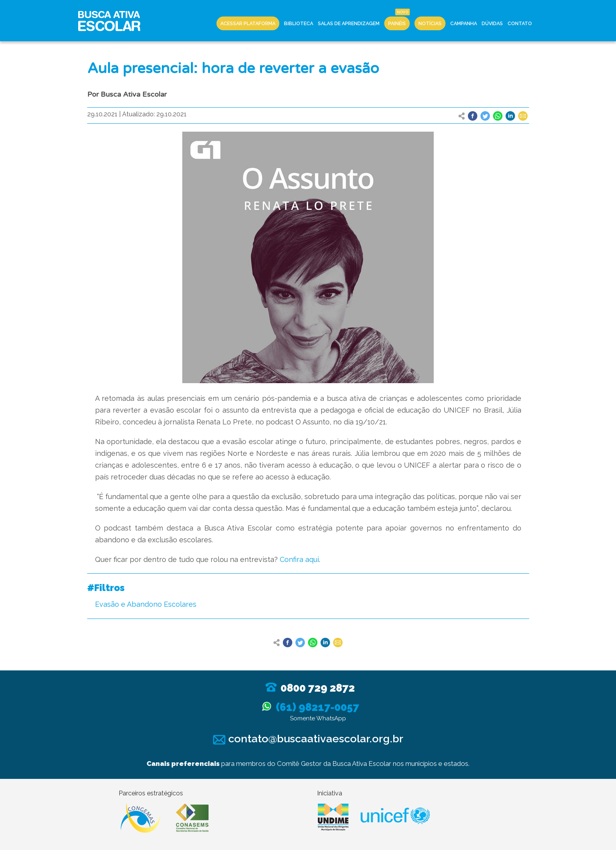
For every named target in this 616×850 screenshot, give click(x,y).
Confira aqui (299, 559)
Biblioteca (299, 23)
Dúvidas (492, 23)
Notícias (430, 23)
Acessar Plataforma (248, 23)
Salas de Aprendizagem (349, 23)
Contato (520, 23)
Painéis (397, 23)
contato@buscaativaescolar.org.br (308, 739)
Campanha (464, 23)
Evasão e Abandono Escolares (146, 604)
